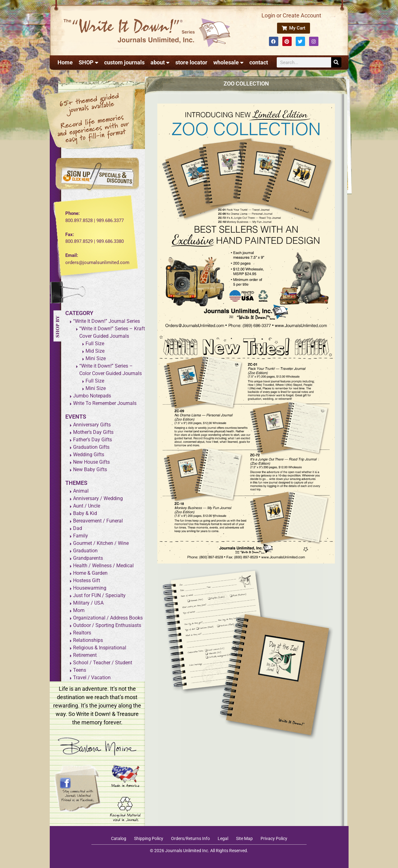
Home (65, 62)
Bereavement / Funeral (98, 521)
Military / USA (88, 603)
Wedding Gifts (89, 455)
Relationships (88, 640)
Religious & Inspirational (100, 648)
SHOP (88, 63)
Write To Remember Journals (105, 403)
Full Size (95, 343)
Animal (81, 491)
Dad (78, 528)
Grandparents (88, 558)
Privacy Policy (274, 838)
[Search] (336, 62)
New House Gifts (91, 462)
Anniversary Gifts (92, 425)
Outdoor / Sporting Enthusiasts (107, 625)
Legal (223, 838)
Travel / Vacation (92, 678)
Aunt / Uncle (87, 506)
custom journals (124, 62)
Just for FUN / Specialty (99, 595)
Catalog (119, 838)
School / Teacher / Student (103, 663)
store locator (191, 62)
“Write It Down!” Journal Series (106, 321)
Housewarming (90, 588)
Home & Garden (90, 573)
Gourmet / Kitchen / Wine (101, 543)
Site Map (244, 838)
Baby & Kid (85, 513)
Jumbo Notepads (92, 396)
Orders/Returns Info (190, 838)
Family (81, 536)
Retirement (85, 655)
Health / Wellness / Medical (103, 566)
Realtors (82, 633)
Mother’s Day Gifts (93, 432)
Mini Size (96, 358)
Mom (79, 610)
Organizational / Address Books (108, 618)
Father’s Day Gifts (93, 440)
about (160, 63)
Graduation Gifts (91, 447)
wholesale (228, 63)
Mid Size (95, 351)
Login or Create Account (291, 15)
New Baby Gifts (90, 469)
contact (259, 62)
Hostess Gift (87, 580)
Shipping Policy (149, 838)
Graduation (85, 551)
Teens (80, 670)
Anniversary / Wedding (98, 498)
